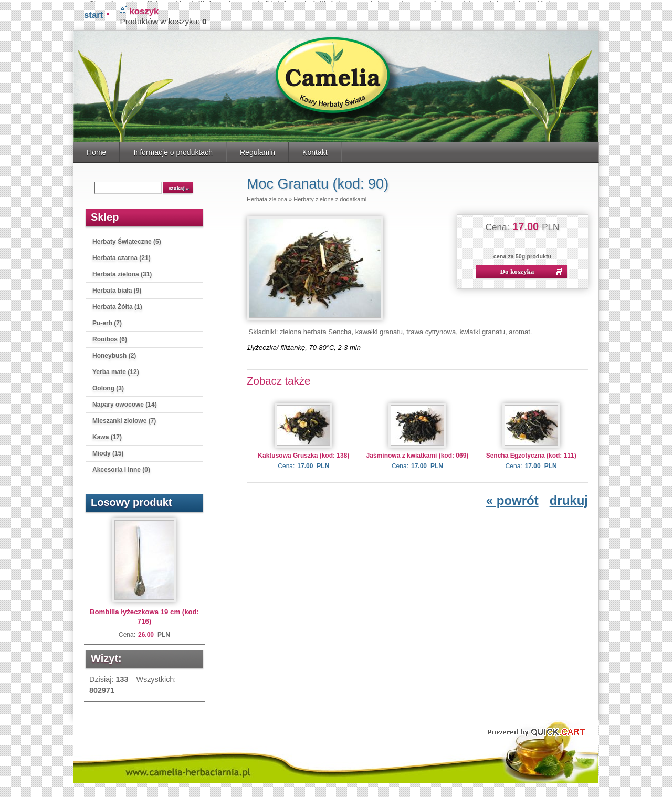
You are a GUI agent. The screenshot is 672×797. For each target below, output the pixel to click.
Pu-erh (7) (107, 321)
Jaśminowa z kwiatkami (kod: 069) (418, 453)
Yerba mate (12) (116, 370)
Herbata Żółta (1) (117, 305)
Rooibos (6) (110, 337)
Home (96, 150)
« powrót (512, 498)
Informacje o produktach (173, 150)
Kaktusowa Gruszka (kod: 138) (303, 453)
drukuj (569, 498)
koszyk (144, 9)
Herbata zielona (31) (122, 272)
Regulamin (258, 150)
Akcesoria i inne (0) (121, 468)
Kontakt (315, 150)
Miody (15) (108, 451)
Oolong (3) (108, 386)
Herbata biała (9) (117, 288)
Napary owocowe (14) (125, 402)
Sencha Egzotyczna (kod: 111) (531, 453)
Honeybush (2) (114, 354)
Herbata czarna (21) (122, 256)
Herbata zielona (267, 197)
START (93, 13)
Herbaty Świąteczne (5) (127, 240)
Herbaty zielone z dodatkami (330, 197)
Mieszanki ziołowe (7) (124, 419)
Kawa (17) (107, 435)
